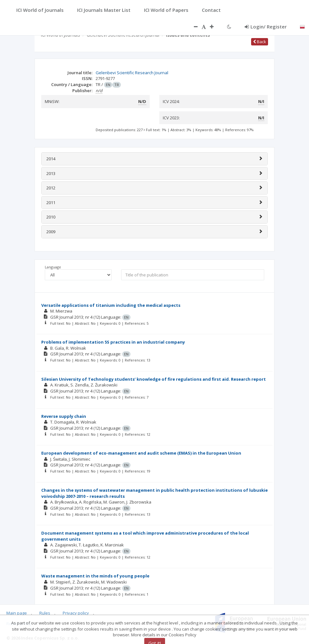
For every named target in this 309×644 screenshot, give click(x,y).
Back (260, 42)
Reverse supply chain (64, 416)
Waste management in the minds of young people (95, 576)
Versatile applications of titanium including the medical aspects (111, 305)
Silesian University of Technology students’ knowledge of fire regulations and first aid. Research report (154, 379)
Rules (45, 613)
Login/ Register (266, 27)
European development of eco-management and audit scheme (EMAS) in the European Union (141, 453)
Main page (17, 613)
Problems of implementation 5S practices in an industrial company (113, 342)
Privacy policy (76, 613)
